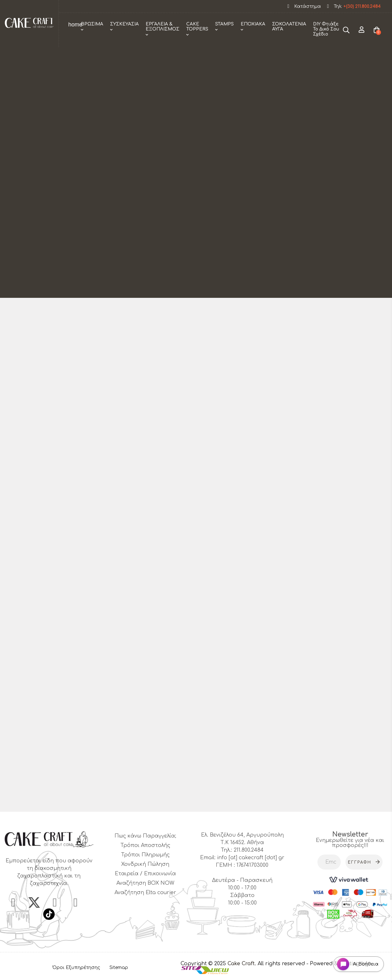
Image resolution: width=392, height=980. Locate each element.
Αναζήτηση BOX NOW (145, 883)
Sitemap (119, 969)
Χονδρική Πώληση (145, 864)
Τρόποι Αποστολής (145, 845)
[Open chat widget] (356, 962)
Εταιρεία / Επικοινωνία (145, 874)
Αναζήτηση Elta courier (145, 893)
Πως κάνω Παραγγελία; (145, 836)
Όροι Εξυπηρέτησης (76, 969)
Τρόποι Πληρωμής (145, 855)
